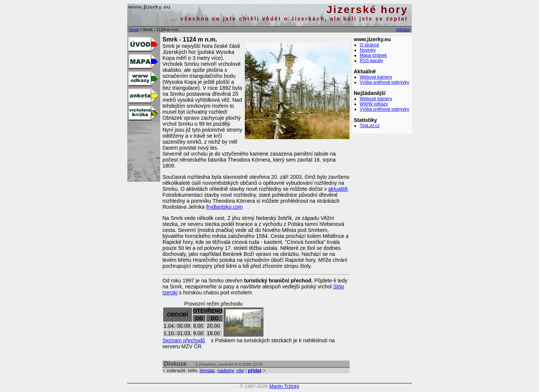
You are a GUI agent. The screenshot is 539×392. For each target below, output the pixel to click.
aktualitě (338, 189)
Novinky (368, 50)
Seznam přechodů (184, 340)
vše (240, 370)
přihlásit (403, 30)
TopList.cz (370, 126)
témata (207, 370)
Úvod (134, 30)
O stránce (369, 45)
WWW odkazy (374, 104)
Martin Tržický (284, 386)
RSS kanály (371, 61)
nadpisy (225, 370)
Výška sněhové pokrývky (384, 82)
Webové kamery (376, 77)
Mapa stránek (373, 55)
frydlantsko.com (225, 207)
